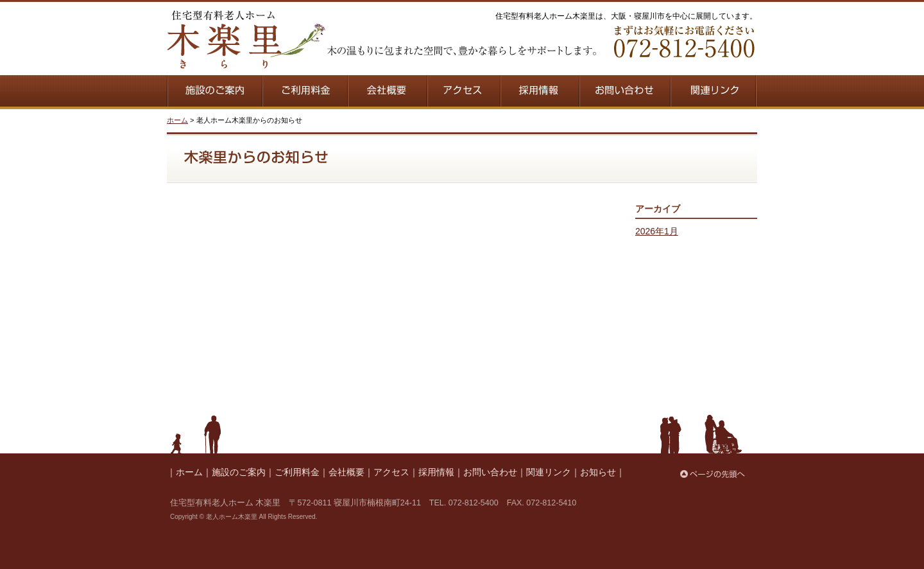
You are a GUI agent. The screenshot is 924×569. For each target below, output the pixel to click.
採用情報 (436, 472)
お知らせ (598, 472)
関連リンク (549, 472)
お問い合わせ (490, 472)
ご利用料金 (297, 472)
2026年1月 (657, 231)
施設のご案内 (239, 472)
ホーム (177, 120)
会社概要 (346, 472)
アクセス (391, 472)
